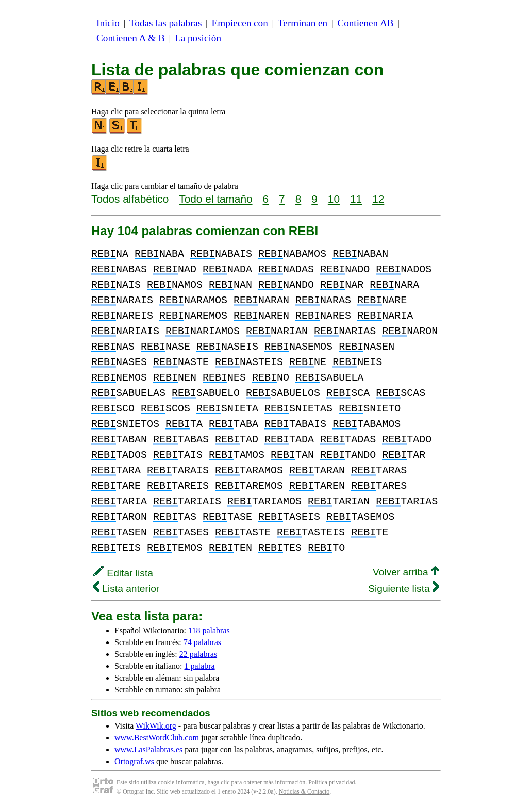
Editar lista (123, 573)
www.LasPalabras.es (148, 749)
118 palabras (209, 630)
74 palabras (202, 642)
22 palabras (198, 654)
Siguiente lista (404, 589)
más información (284, 782)
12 (378, 199)
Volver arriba (406, 572)
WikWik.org (156, 726)
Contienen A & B (131, 38)
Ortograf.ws (134, 761)
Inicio (108, 23)
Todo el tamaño (215, 199)
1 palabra (200, 666)
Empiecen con (240, 23)
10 (334, 199)
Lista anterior (126, 589)
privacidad (342, 782)
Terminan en (303, 23)
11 (356, 199)
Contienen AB (365, 23)
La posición (198, 38)
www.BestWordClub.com (157, 738)
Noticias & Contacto (304, 791)
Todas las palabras (165, 23)
